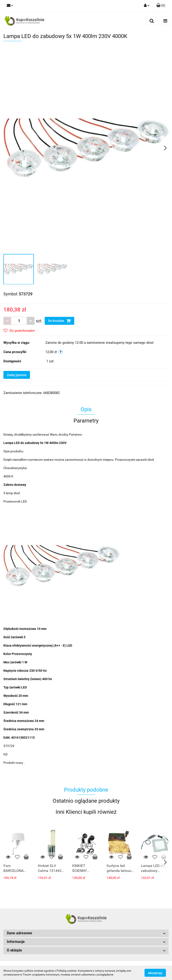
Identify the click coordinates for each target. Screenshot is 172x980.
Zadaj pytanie (17, 375)
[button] (161, 6)
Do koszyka (59, 321)
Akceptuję (155, 973)
